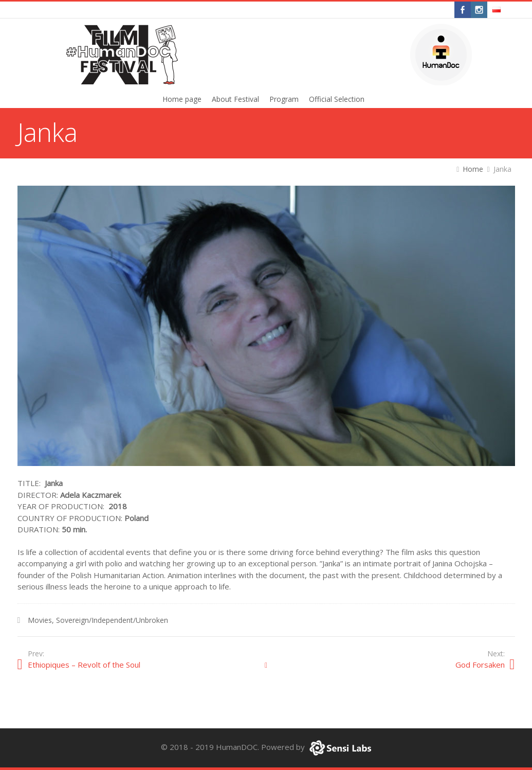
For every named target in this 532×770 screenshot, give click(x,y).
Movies (40, 620)
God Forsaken (480, 665)
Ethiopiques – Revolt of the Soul (84, 665)
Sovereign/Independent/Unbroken (112, 620)
